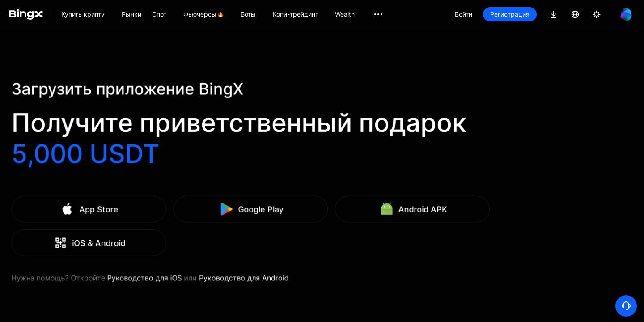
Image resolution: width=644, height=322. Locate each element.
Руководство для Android (302, 266)
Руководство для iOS (222, 266)
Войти (464, 14)
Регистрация (510, 14)
